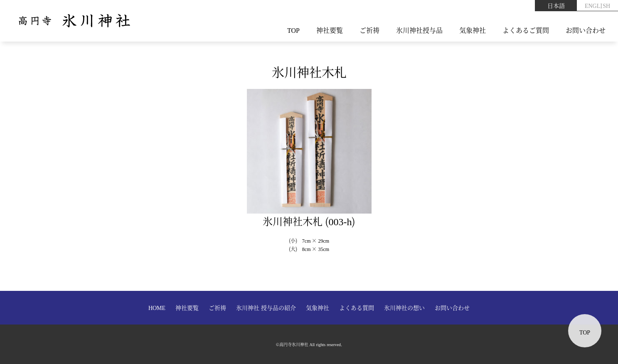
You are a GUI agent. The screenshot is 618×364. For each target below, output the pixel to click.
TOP (293, 30)
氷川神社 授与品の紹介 (266, 307)
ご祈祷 (369, 30)
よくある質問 (357, 307)
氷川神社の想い (404, 307)
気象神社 (473, 30)
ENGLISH (597, 5)
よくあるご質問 (526, 30)
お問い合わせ (586, 30)
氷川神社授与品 (419, 30)
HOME (157, 307)
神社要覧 (330, 30)
